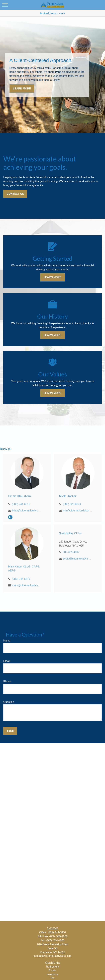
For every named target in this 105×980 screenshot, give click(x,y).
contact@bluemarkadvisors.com (53, 956)
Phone (7, 681)
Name (7, 641)
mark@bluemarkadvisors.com (27, 585)
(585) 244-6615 (21, 504)
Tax (52, 978)
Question (9, 702)
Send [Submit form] (10, 731)
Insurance (52, 974)
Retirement (52, 967)
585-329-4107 (71, 552)
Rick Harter (68, 496)
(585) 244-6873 (21, 579)
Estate (52, 970)
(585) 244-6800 (57, 932)
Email (7, 661)
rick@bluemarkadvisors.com (77, 511)
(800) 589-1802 (58, 936)
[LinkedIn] (10, 517)
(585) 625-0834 (72, 504)
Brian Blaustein (20, 496)
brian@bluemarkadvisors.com (27, 511)
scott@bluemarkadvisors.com (77, 559)
